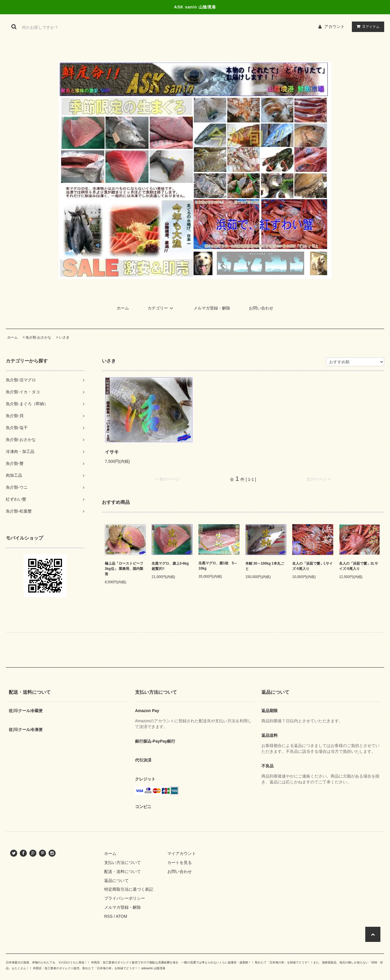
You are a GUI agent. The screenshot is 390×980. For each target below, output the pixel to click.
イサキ (112, 452)
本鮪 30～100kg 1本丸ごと (265, 566)
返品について (116, 881)
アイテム (367, 26)
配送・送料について (123, 871)
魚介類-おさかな (38, 337)
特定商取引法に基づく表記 (129, 889)
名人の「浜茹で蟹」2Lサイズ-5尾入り (359, 566)
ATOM (122, 916)
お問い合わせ (261, 308)
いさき (64, 337)
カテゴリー (161, 308)
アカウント (334, 26)
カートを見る (180, 862)
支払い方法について (123, 862)
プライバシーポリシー (125, 898)
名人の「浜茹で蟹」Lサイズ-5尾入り (312, 566)
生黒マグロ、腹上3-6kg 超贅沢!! (172, 566)
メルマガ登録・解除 (212, 308)
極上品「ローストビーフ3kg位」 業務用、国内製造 (124, 569)
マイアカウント (182, 853)
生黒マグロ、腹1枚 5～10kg (218, 566)
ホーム (123, 308)
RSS (108, 916)
